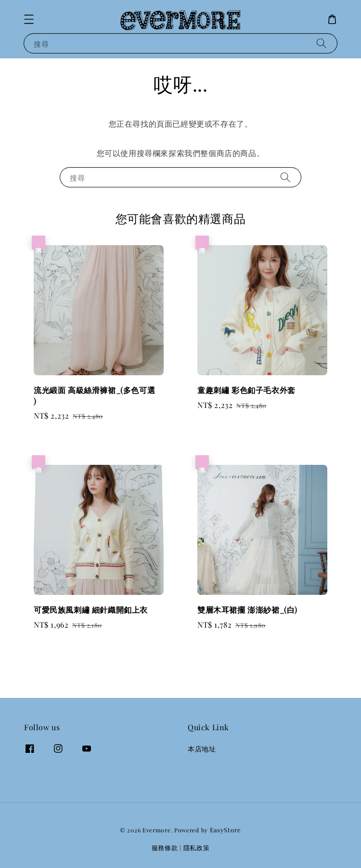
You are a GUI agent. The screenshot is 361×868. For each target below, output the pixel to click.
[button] (29, 19)
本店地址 (202, 749)
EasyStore (226, 830)
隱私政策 (197, 848)
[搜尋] (322, 43)
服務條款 (165, 848)
